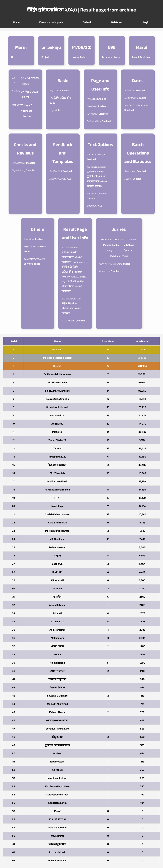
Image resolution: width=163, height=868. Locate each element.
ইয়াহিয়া (128, 250)
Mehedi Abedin (111, 245)
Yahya (110, 250)
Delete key (117, 22)
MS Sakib (106, 240)
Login (146, 22)
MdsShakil (129, 245)
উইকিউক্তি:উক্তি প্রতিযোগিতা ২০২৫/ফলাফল (71, 308)
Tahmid (132, 240)
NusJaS (119, 240)
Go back (87, 22)
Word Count (142, 341)
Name (57, 341)
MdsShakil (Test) (119, 256)
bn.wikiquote (63, 91)
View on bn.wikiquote (51, 22)
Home (16, 22)
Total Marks (108, 341)
